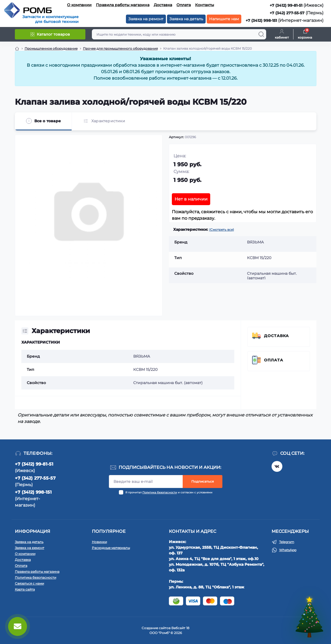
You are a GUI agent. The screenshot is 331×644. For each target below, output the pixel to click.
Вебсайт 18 (180, 628)
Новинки (99, 542)
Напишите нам (224, 19)
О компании (79, 5)
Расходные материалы (111, 548)
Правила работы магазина (123, 5)
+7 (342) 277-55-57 (287, 13)
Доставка (163, 5)
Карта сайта (25, 589)
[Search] (261, 34)
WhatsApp (288, 550)
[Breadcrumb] (17, 49)
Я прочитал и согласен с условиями (169, 492)
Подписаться (203, 481)
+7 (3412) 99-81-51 (286, 5)
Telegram (287, 542)
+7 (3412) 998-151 (261, 21)
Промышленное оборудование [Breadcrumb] (51, 48)
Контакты (205, 5)
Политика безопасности (160, 492)
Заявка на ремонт (146, 19)
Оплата (184, 5)
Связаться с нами (29, 583)
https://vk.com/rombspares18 (277, 466)
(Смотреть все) (222, 230)
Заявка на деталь (186, 19)
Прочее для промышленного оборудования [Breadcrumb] (120, 48)
